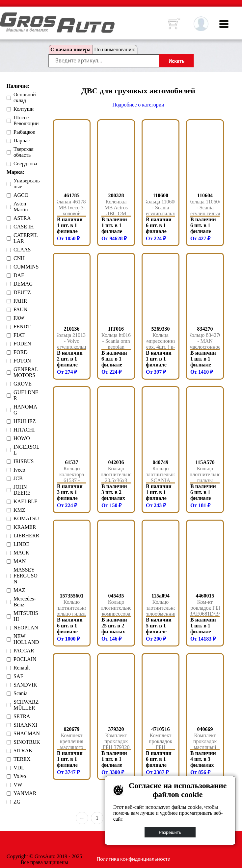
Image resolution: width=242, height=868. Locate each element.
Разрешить (170, 832)
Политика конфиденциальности (134, 859)
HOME (5, 16)
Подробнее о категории (138, 105)
